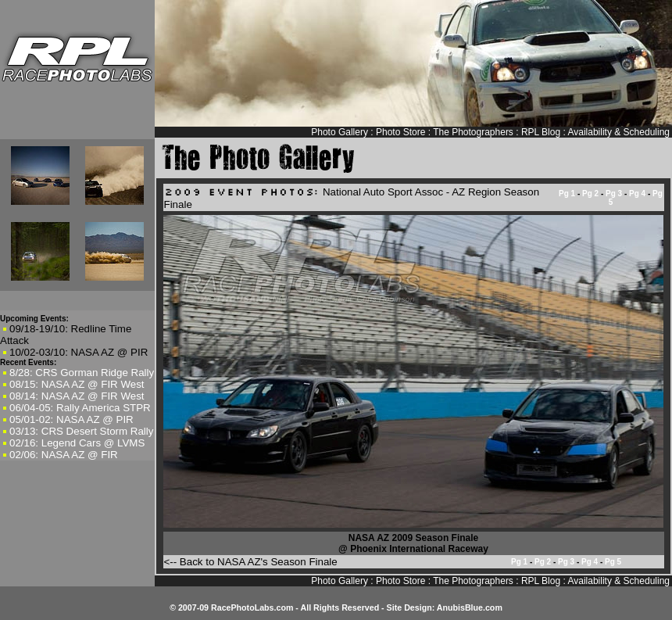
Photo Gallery (340, 132)
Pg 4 (637, 194)
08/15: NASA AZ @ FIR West (77, 384)
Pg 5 (613, 562)
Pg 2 (590, 194)
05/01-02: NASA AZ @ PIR (71, 419)
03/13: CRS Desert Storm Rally (81, 431)
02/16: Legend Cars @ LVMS (77, 443)
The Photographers (473, 132)
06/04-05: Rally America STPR (80, 408)
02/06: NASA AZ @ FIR (64, 455)
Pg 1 (567, 194)
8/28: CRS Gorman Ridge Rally (82, 373)
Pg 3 (614, 194)
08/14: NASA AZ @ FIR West (77, 396)
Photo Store (400, 132)
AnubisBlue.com (470, 607)
